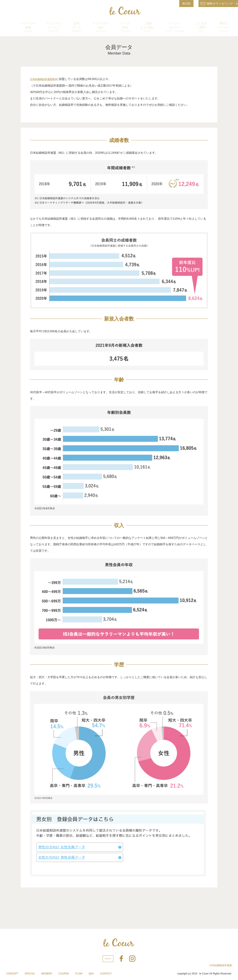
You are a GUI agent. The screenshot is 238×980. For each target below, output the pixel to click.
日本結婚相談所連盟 (221, 965)
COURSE (64, 974)
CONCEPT (12, 974)
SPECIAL (30, 974)
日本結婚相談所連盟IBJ (43, 79)
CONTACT (106, 974)
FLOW (79, 974)
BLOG (186, 4)
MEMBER (47, 974)
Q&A (91, 974)
